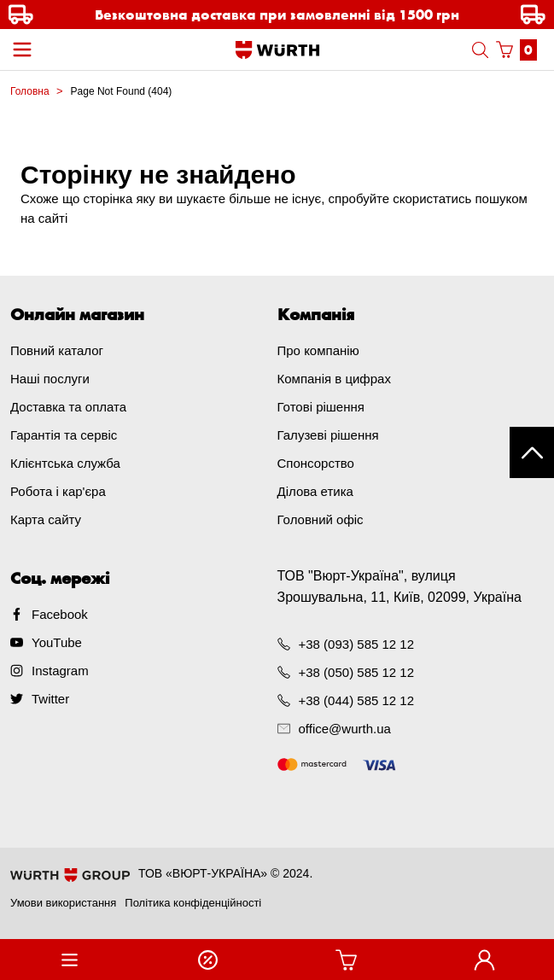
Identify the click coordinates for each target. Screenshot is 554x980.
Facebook (60, 614)
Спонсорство (316, 463)
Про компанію (318, 350)
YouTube (57, 642)
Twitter (50, 699)
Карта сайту (46, 519)
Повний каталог (57, 350)
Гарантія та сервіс (64, 435)
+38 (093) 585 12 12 (357, 644)
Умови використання (63, 903)
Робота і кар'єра (58, 491)
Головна (30, 91)
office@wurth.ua (345, 729)
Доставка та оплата (68, 407)
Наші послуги (50, 379)
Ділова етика (315, 491)
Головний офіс (321, 519)
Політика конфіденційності (193, 903)
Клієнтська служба (65, 463)
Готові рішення (321, 407)
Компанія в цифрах (334, 379)
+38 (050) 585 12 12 (357, 672)
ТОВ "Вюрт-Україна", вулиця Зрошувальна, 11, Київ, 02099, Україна (399, 586)
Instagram (60, 671)
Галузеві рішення (328, 435)
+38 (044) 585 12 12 (357, 700)
